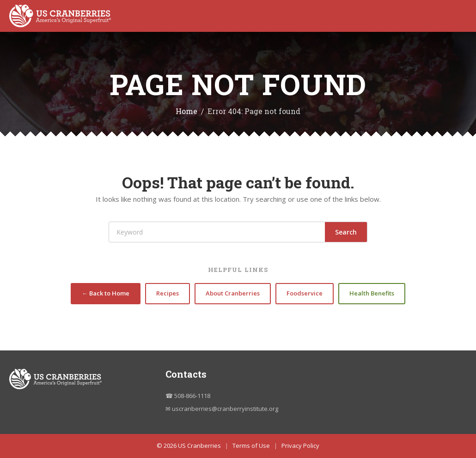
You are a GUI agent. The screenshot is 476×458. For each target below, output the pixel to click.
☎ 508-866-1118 (188, 396)
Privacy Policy (300, 446)
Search (346, 232)
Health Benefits (372, 293)
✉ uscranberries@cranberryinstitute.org (222, 409)
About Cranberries (233, 293)
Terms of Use (251, 446)
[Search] (217, 232)
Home (186, 111)
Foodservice (305, 293)
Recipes (168, 293)
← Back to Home (106, 293)
